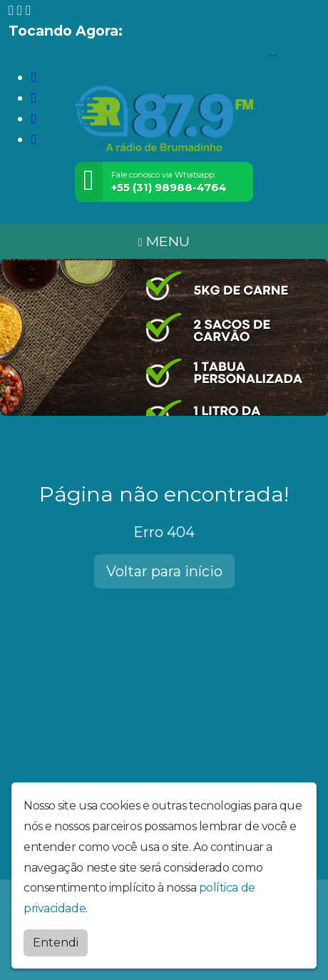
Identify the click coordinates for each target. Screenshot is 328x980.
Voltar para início (164, 571)
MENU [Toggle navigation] (164, 241)
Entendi (56, 943)
